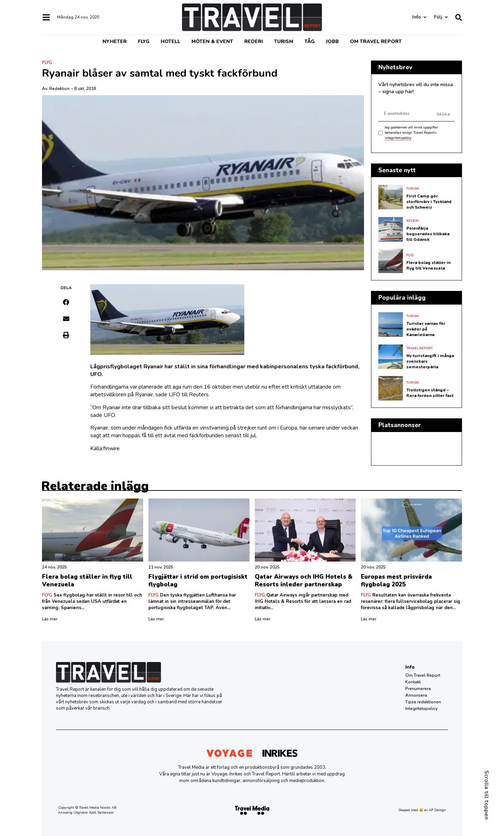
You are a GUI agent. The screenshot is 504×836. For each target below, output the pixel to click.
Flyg (144, 41)
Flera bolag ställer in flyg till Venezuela (428, 265)
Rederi (254, 41)
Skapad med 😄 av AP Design (422, 810)
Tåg (310, 41)
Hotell (170, 41)
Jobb (332, 41)
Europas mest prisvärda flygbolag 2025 (396, 581)
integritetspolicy (398, 138)
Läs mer (50, 619)
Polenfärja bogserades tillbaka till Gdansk (428, 234)
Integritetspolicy (421, 709)
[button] (66, 302)
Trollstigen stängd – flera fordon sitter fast (430, 393)
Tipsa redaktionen (423, 702)
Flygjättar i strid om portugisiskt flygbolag (198, 581)
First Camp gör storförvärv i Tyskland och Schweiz (429, 202)
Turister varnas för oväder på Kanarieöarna (426, 329)
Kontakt (413, 682)
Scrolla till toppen (486, 795)
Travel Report (419, 348)
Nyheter (115, 41)
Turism (284, 41)
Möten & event (212, 41)
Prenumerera (418, 689)
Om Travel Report (376, 41)
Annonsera (416, 695)
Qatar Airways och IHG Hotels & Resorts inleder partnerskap (304, 581)
